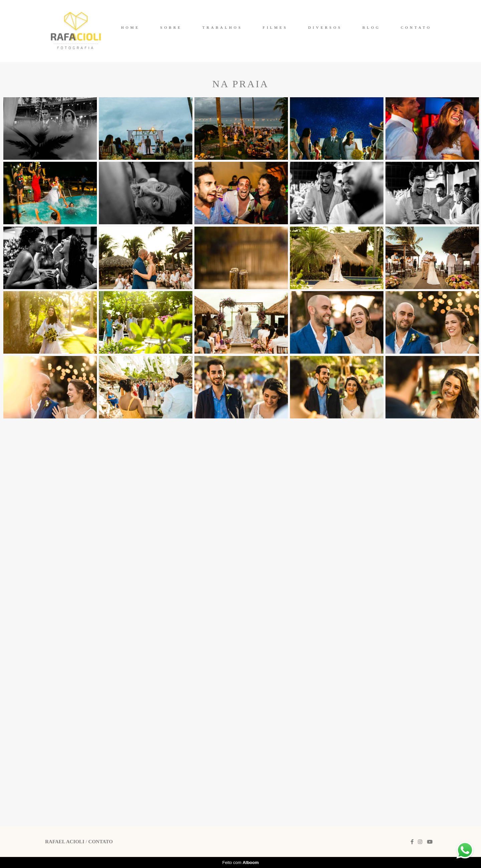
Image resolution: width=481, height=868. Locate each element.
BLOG (371, 27)
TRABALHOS (222, 27)
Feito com (240, 862)
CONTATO (416, 27)
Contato (100, 842)
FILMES (275, 27)
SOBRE (171, 27)
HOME (130, 27)
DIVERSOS (325, 27)
